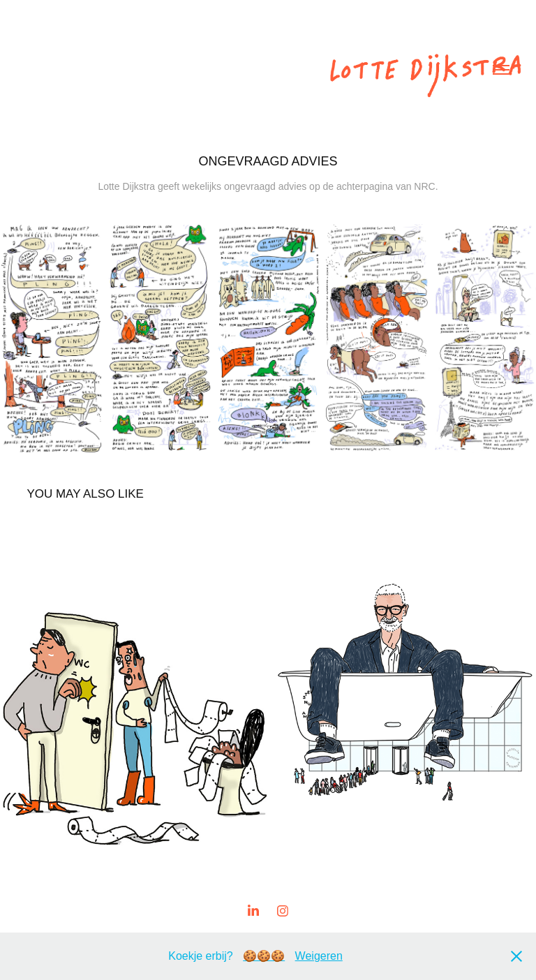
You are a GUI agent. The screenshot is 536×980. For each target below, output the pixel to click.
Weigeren (319, 956)
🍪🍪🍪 (264, 956)
